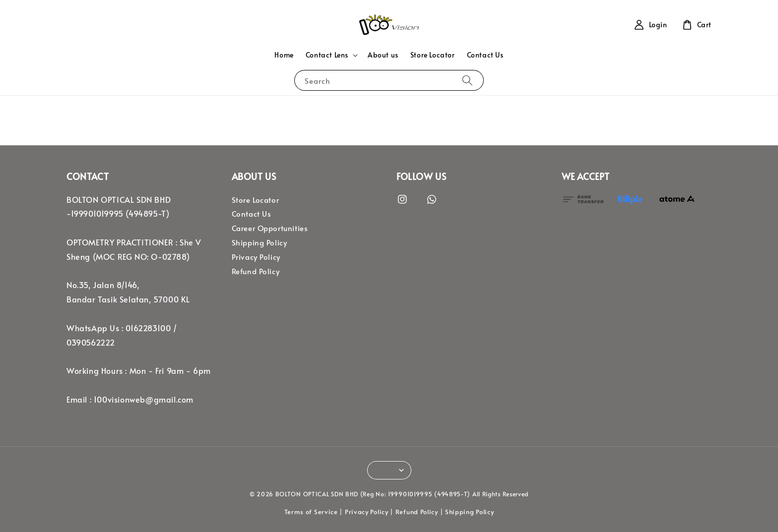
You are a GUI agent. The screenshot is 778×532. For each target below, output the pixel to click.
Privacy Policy (256, 257)
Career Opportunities (270, 228)
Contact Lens (327, 55)
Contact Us (485, 55)
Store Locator (433, 55)
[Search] (467, 80)
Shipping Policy (259, 242)
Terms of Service (311, 512)
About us (383, 55)
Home (284, 55)
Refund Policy (256, 271)
